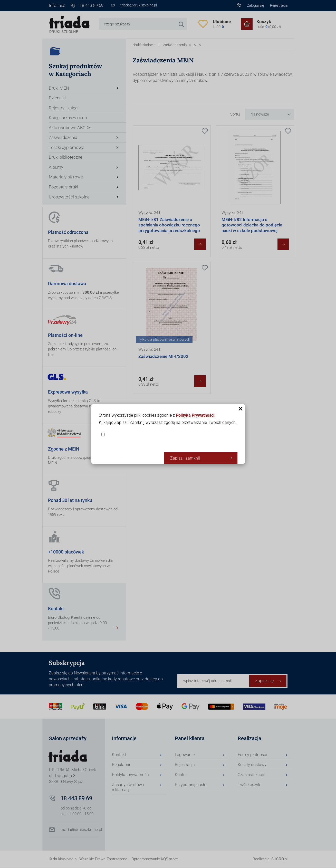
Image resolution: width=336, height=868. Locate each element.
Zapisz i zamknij (185, 458)
